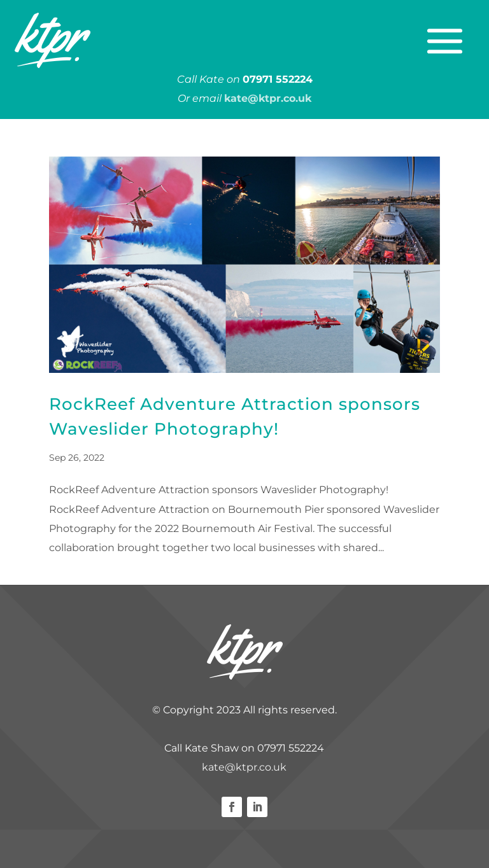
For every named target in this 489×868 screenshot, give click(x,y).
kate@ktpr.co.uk (244, 767)
